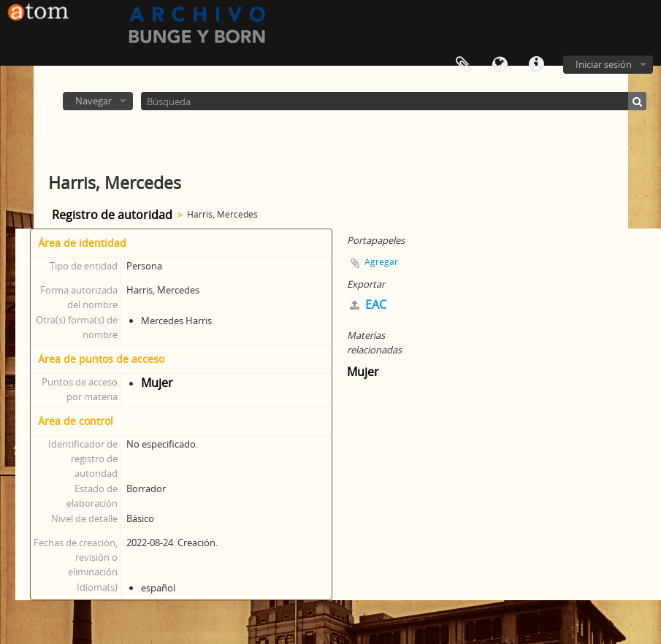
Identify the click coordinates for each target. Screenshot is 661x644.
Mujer (157, 383)
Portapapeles (463, 65)
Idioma (500, 65)
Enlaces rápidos (536, 65)
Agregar (381, 262)
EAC (368, 304)
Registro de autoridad (112, 215)
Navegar (93, 101)
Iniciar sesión (604, 64)
